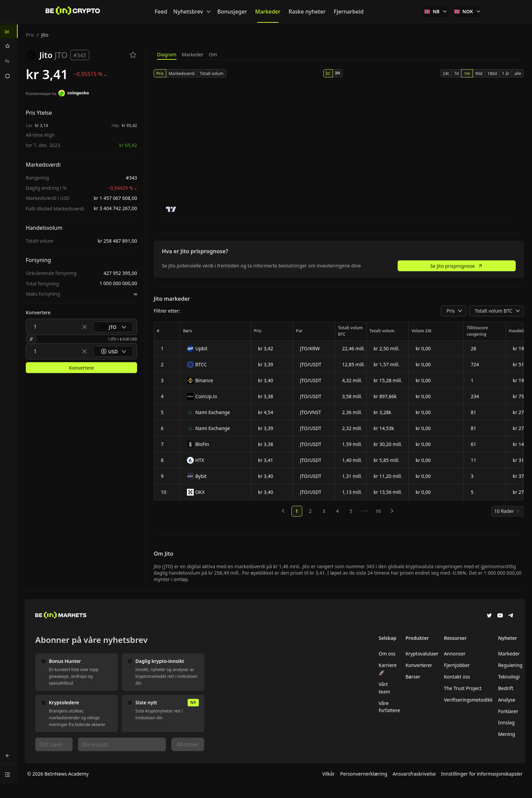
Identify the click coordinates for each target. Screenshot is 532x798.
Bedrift (506, 688)
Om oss (387, 654)
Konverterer (419, 665)
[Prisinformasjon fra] (74, 94)
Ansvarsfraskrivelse (414, 774)
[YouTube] (500, 616)
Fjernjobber (457, 665)
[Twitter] (489, 616)
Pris (30, 35)
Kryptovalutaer (422, 654)
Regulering (510, 665)
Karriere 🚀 (388, 669)
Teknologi (509, 677)
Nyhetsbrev (192, 12)
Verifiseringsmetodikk (468, 700)
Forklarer (508, 711)
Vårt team (384, 688)
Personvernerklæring (364, 774)
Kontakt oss (457, 677)
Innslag (506, 722)
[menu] (9, 54)
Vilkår (329, 774)
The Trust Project (463, 688)
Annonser (455, 654)
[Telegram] (511, 616)
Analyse (507, 700)
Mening (507, 734)
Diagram (167, 54)
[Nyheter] (73, 12)
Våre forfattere (389, 707)
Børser (413, 677)
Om (213, 54)
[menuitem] (9, 31)
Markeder (193, 54)
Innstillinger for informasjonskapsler (482, 774)
